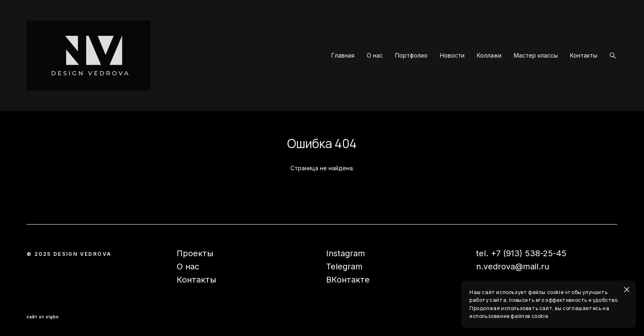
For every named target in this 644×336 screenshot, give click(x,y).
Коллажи (489, 56)
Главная (343, 56)
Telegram (344, 266)
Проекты (195, 253)
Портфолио (411, 56)
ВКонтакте (348, 280)
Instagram (346, 253)
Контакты (584, 56)
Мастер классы (536, 56)
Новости (452, 56)
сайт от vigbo (43, 317)
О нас (375, 56)
